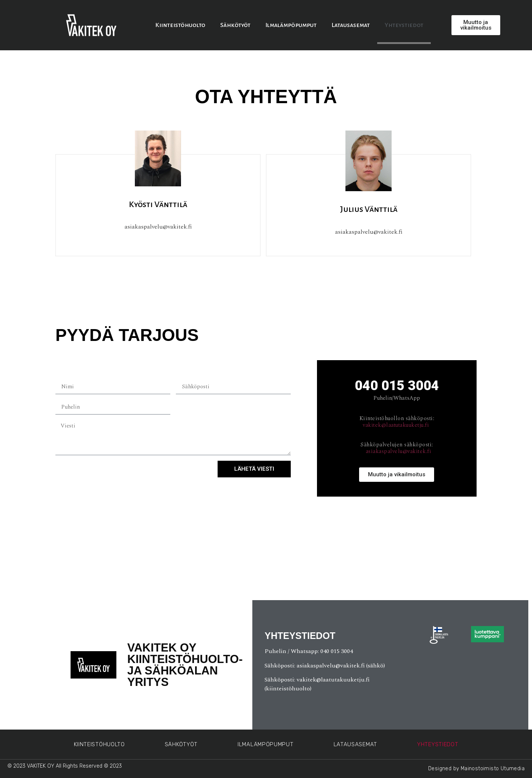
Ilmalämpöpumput (291, 25)
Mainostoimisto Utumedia (493, 769)
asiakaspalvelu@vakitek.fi (399, 451)
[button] (476, 25)
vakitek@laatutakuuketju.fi (396, 425)
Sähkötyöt (235, 25)
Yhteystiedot (404, 25)
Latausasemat (351, 25)
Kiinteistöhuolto (180, 25)
